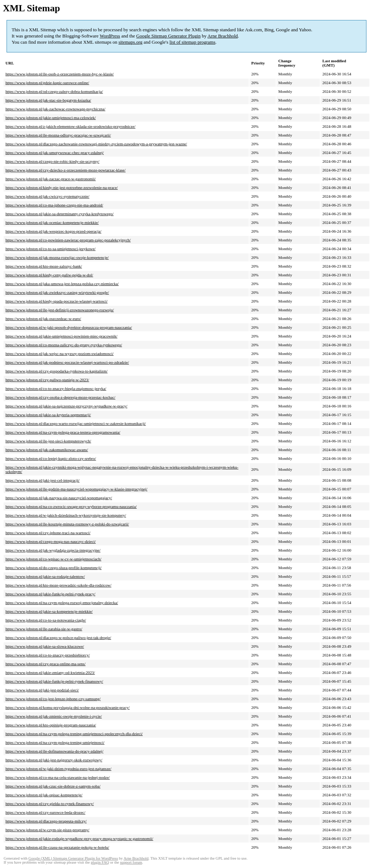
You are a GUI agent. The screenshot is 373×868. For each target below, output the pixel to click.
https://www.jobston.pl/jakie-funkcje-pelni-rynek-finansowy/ (54, 681)
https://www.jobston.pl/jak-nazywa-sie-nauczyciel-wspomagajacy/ (59, 498)
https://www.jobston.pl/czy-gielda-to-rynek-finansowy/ (50, 804)
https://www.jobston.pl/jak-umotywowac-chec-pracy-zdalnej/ (55, 153)
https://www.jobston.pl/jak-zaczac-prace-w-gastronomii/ (51, 179)
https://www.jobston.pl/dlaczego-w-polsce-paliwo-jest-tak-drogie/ (58, 638)
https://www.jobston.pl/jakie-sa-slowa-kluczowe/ (45, 646)
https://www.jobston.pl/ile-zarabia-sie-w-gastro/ (44, 629)
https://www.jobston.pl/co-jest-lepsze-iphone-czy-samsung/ (53, 699)
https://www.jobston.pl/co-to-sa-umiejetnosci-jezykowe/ (50, 249)
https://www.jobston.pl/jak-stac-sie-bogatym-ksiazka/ (48, 100)
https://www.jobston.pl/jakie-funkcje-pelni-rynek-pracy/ (50, 594)
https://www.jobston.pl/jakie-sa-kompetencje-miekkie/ (49, 611)
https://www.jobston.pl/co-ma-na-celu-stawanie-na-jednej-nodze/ (58, 777)
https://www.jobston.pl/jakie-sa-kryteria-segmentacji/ (48, 415)
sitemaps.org (130, 42)
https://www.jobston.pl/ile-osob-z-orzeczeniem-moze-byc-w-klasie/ (60, 74)
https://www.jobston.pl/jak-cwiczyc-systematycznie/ (47, 196)
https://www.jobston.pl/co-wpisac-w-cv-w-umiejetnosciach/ (53, 559)
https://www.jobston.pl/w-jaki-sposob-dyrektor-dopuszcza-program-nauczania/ (69, 327)
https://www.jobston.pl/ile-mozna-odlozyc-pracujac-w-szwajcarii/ (58, 135)
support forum (131, 862)
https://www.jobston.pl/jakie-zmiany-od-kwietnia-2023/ (50, 672)
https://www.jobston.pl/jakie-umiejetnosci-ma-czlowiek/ (51, 118)
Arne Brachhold (222, 36)
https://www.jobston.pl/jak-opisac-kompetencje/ (44, 795)
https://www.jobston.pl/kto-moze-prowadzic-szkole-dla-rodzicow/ (58, 585)
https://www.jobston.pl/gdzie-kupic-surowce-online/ (47, 83)
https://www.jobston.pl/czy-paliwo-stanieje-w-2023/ (47, 380)
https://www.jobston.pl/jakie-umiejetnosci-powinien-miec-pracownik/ (61, 336)
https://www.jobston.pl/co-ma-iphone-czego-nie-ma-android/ (54, 205)
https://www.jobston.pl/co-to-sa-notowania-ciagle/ (46, 620)
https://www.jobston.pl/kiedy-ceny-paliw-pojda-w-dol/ (49, 275)
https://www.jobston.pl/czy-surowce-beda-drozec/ (45, 812)
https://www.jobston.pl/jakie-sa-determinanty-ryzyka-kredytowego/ (60, 214)
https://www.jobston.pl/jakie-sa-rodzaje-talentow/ (45, 576)
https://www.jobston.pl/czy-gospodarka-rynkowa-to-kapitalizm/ (56, 371)
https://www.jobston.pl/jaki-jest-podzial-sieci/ (42, 690)
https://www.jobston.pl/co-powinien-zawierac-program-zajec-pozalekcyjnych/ (68, 240)
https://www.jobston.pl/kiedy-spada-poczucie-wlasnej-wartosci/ (56, 301)
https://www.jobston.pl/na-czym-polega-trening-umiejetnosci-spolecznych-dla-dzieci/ (74, 734)
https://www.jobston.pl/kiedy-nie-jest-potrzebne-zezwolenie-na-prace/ (62, 188)
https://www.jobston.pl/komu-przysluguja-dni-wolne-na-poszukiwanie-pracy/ (68, 707)
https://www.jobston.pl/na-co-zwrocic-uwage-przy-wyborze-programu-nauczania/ (71, 506)
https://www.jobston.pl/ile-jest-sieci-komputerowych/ (48, 441)
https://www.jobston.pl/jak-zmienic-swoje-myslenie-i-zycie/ (54, 716)
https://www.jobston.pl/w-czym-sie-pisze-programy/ (47, 830)
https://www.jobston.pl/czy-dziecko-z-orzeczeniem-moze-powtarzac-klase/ (66, 170)
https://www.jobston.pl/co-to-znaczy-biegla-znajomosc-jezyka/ (56, 388)
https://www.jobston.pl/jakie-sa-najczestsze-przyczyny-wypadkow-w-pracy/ (66, 406)
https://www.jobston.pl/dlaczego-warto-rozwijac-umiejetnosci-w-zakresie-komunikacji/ (76, 423)
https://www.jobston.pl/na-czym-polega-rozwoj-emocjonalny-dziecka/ (62, 603)
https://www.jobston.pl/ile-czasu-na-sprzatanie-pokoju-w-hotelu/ (57, 847)
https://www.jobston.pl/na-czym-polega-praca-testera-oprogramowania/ (63, 432)
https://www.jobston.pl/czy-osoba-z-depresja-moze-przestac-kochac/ (60, 397)
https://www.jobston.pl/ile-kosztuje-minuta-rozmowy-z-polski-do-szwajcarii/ (67, 524)
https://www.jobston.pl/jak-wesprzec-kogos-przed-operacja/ (53, 231)
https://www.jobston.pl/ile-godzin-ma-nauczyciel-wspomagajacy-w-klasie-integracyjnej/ (76, 489)
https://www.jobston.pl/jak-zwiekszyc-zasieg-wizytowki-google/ (57, 292)
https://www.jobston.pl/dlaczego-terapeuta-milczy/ (46, 821)
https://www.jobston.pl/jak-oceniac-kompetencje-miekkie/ (52, 222)
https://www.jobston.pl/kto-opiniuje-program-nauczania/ (51, 725)
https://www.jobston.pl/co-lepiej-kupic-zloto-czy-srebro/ (51, 458)
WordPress (110, 36)
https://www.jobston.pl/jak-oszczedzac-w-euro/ (43, 319)
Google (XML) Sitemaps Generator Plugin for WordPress (73, 858)
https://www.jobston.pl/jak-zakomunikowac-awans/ (47, 450)
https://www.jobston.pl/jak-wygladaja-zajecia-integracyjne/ (53, 550)
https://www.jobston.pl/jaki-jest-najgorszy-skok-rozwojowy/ (54, 760)
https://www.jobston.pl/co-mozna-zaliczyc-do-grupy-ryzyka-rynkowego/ (64, 345)
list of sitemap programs (192, 42)
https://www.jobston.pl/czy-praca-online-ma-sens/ (46, 664)
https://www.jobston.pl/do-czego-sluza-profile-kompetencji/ (54, 568)
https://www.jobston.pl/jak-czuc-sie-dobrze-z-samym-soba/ (53, 786)
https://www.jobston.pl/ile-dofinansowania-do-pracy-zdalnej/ (54, 751)
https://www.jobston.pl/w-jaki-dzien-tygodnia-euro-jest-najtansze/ (58, 769)
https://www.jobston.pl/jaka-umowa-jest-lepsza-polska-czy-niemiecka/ (62, 284)
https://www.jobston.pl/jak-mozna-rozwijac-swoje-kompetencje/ (57, 257)
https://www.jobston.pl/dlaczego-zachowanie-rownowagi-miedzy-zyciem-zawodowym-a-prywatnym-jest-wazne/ (96, 144)
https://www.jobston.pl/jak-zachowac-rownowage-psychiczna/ (55, 109)
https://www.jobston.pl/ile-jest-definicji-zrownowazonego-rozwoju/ (60, 310)
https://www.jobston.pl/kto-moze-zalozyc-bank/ (44, 266)
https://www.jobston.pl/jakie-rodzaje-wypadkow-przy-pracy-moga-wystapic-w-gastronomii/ (79, 839)
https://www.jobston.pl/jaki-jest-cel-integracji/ (42, 480)
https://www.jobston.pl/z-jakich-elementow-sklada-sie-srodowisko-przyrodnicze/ (70, 126)
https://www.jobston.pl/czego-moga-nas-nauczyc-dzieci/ (51, 541)
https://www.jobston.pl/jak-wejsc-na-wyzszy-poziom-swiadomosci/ (60, 354)
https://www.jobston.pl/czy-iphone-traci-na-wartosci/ (48, 533)
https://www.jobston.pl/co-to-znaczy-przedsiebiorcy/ (48, 655)
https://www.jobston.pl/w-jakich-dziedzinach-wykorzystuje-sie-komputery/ (66, 515)
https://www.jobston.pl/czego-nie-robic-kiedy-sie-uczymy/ (52, 161)
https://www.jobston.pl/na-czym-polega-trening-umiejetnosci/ (55, 742)
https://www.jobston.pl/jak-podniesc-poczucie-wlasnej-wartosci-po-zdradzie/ (67, 362)
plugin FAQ (100, 862)
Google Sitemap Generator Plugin (168, 36)
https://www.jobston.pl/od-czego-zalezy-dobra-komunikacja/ (54, 91)
